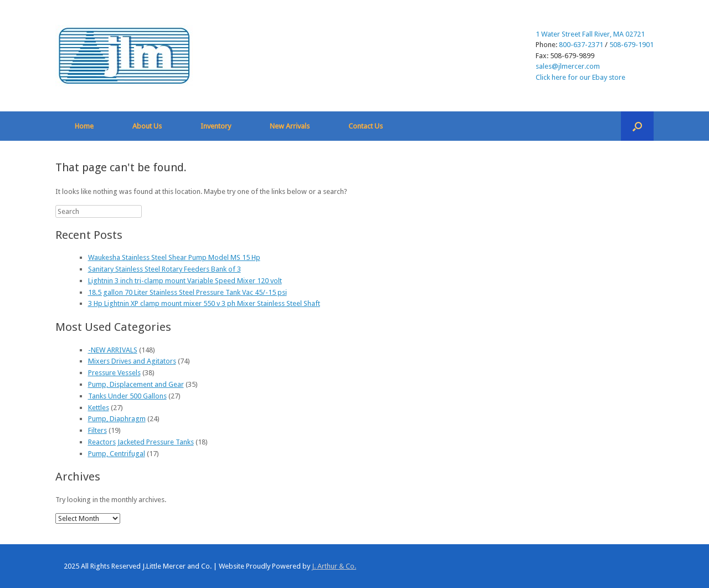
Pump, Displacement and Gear (136, 384)
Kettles (99, 408)
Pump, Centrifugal (117, 454)
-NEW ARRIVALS (113, 350)
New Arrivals (290, 126)
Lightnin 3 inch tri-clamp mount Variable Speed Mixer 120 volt (185, 281)
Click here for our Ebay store (580, 77)
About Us (147, 126)
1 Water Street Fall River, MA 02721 (590, 34)
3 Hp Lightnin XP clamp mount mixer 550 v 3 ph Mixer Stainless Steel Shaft (204, 303)
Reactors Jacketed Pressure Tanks (141, 442)
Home (84, 126)
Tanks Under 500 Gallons (127, 396)
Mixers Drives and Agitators (132, 361)
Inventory (216, 126)
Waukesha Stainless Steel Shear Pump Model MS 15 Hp (174, 257)
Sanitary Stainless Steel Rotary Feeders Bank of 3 (165, 269)
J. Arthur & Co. (334, 566)
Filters (97, 430)
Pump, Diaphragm (117, 419)
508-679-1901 (631, 45)
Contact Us (366, 126)
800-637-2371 (581, 45)
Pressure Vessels (114, 373)
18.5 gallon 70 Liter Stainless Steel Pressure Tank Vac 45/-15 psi (187, 292)
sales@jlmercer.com (568, 66)
